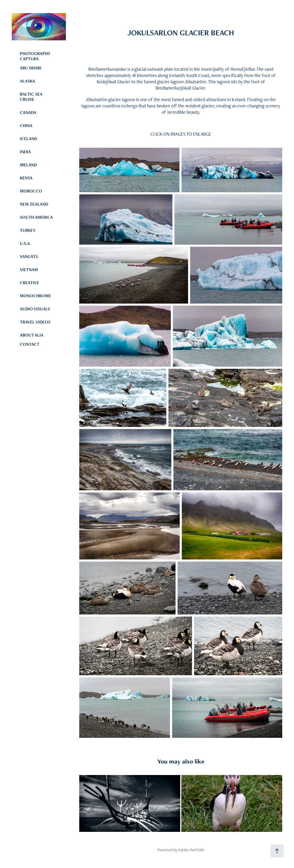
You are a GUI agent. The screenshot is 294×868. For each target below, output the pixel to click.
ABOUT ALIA (32, 335)
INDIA (25, 152)
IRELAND (28, 165)
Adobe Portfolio (191, 850)
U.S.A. (25, 243)
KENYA (26, 178)
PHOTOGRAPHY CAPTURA (35, 56)
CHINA (26, 125)
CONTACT (30, 344)
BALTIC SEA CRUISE (31, 97)
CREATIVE (29, 283)
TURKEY (28, 230)
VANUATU (29, 256)
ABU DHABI (31, 68)
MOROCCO (31, 191)
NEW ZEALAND (34, 204)
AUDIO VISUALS (35, 309)
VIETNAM (29, 270)
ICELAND (29, 139)
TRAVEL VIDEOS (35, 322)
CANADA (28, 112)
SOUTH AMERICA (36, 217)
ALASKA (27, 81)
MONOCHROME (35, 296)
